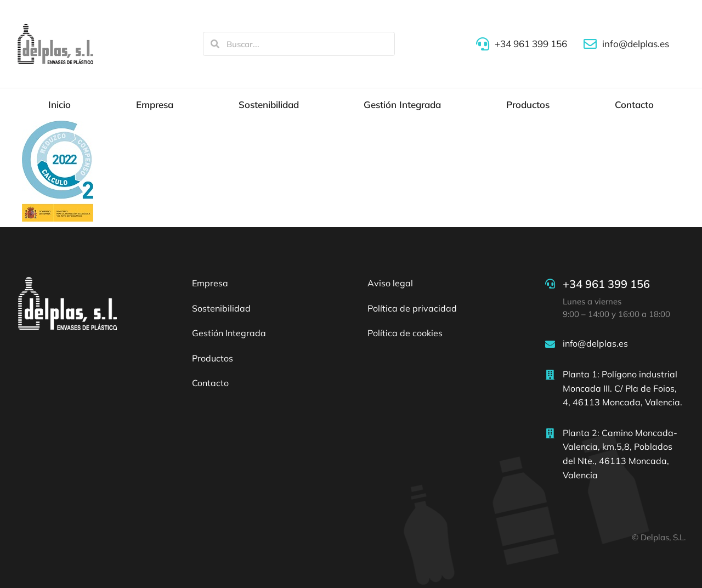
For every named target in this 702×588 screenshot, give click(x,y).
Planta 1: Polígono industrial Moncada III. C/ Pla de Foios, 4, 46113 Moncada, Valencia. (622, 388)
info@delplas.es (595, 343)
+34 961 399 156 (606, 284)
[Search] (215, 44)
